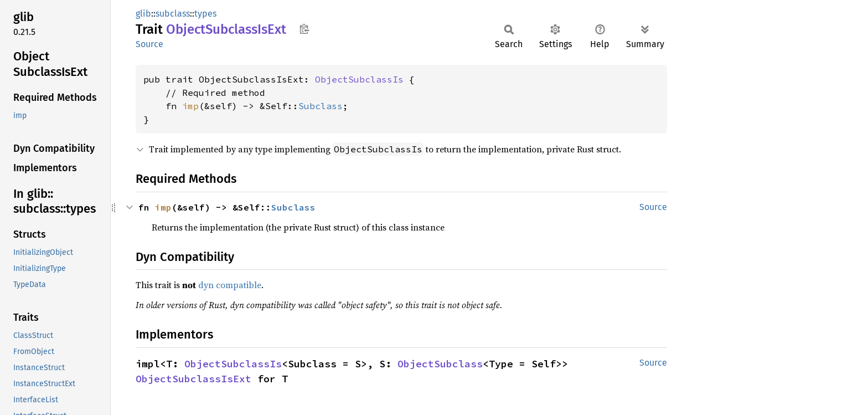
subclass (173, 14)
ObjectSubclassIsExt (193, 379)
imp (190, 106)
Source (149, 44)
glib (143, 14)
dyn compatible (230, 285)
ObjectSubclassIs (359, 79)
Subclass (321, 106)
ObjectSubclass (440, 364)
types (205, 14)
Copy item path (304, 29)
